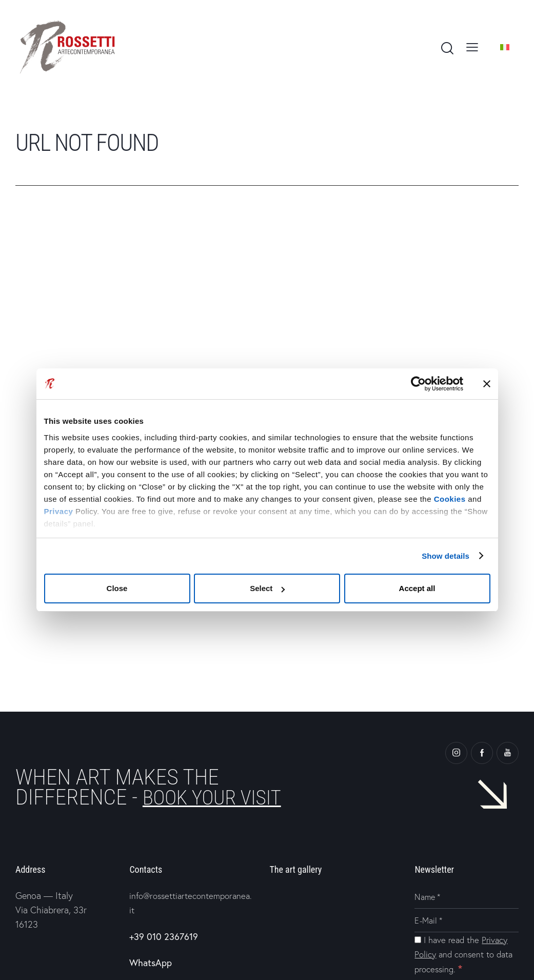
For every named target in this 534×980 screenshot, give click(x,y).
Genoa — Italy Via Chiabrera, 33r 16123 (51, 910)
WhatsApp (151, 962)
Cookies (450, 499)
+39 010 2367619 (164, 936)
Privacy (59, 511)
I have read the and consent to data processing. (465, 955)
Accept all (417, 588)
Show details (446, 556)
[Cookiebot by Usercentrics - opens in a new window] (418, 384)
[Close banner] (487, 384)
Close (117, 588)
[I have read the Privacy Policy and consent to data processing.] (418, 940)
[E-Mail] (467, 921)
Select (267, 588)
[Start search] (447, 49)
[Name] (467, 897)
